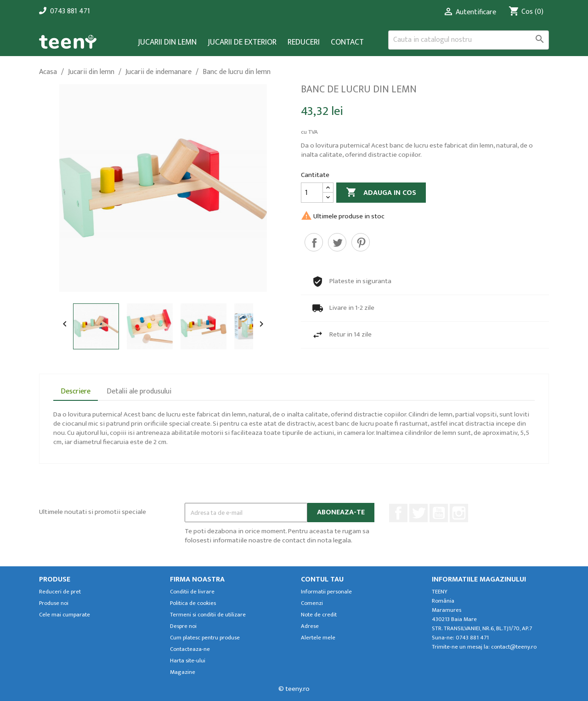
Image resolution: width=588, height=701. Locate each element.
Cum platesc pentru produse (205, 638)
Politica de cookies (193, 603)
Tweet (337, 242)
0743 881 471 (70, 11)
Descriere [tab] (76, 391)
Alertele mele (318, 638)
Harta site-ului (188, 661)
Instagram (459, 513)
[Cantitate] (312, 193)
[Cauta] (469, 40)
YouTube (439, 513)
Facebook (398, 513)
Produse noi (54, 603)
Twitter (418, 513)
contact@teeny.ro (514, 647)
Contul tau (322, 579)
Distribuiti (314, 242)
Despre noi (183, 626)
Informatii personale (326, 592)
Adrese (310, 626)
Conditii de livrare (192, 592)
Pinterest (361, 242)
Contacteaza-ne (190, 649)
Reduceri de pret (60, 592)
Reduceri (304, 43)
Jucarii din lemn (167, 43)
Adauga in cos (381, 193)
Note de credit (319, 615)
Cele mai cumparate (65, 615)
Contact (347, 43)
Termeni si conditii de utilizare (208, 615)
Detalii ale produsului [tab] (139, 391)
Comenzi (312, 603)
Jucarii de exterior (242, 43)
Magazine (183, 672)
